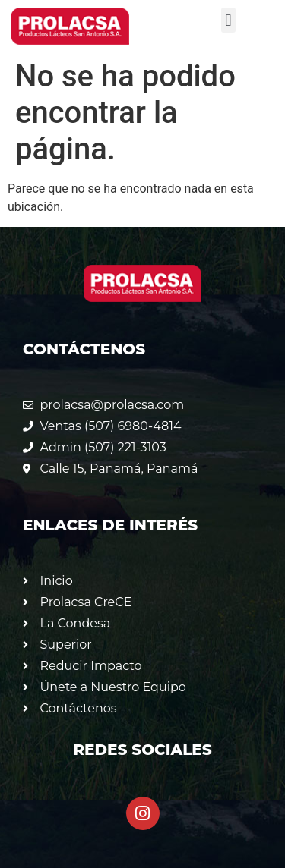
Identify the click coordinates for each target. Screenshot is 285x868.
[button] (228, 20)
